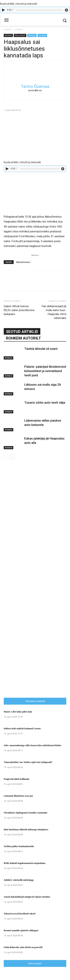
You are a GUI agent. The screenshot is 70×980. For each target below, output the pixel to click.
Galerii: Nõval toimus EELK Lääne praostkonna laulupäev (19, 310)
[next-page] (12, 457)
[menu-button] (6, 21)
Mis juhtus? (20, 35)
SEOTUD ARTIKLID (22, 332)
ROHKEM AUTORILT (23, 338)
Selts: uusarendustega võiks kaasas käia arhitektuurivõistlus (32, 745)
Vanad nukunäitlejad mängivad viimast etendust (27, 897)
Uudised (42, 35)
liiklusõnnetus (23, 262)
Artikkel (19, 29)
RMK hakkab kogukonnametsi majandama (25, 863)
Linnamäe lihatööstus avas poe (18, 796)
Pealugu (32, 35)
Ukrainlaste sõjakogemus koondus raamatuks (26, 813)
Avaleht (8, 29)
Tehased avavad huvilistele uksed (20, 914)
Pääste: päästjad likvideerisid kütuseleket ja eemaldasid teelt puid (45, 371)
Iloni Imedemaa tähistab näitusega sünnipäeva (26, 830)
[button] (64, 20)
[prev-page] (6, 457)
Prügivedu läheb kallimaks (17, 779)
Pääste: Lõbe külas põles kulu (18, 712)
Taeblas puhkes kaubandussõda (19, 846)
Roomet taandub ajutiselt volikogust (21, 930)
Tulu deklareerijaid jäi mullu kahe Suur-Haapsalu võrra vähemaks (54, 312)
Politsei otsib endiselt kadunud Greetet (22, 729)
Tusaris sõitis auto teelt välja (45, 403)
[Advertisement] (37, 620)
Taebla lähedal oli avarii (41, 349)
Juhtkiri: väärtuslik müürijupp (19, 880)
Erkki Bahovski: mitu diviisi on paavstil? (23, 947)
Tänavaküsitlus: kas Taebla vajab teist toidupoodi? (28, 762)
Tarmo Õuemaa (35, 86)
